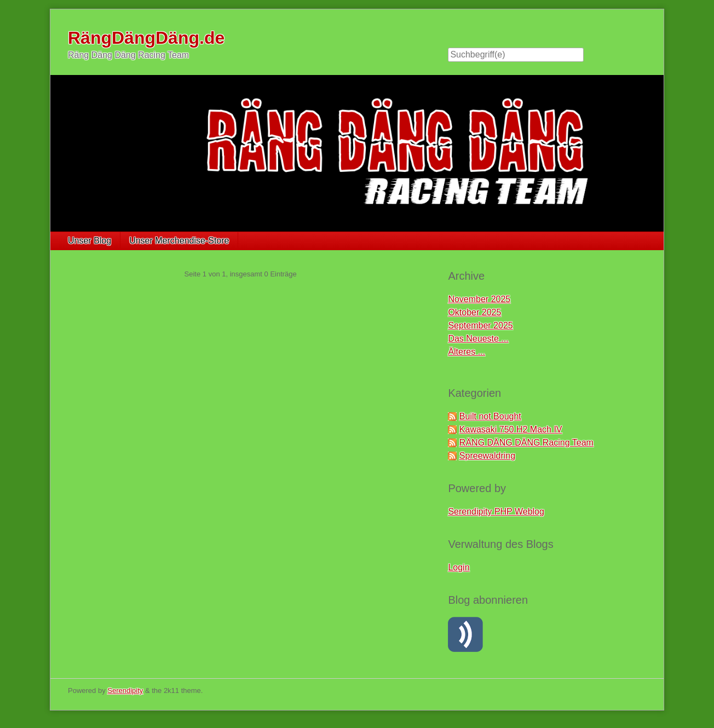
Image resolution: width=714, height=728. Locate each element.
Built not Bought (490, 416)
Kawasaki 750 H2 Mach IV (511, 429)
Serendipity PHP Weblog (496, 512)
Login (459, 567)
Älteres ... (467, 352)
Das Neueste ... (478, 339)
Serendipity (125, 691)
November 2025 (479, 299)
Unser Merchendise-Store (179, 241)
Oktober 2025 (474, 312)
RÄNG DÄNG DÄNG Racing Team (526, 443)
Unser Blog (90, 241)
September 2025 (480, 325)
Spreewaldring (487, 456)
